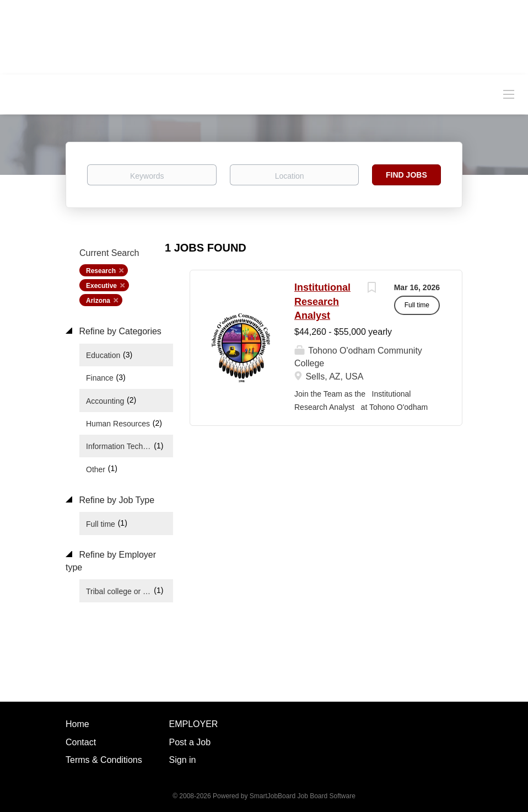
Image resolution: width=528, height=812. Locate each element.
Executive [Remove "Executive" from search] (101, 286)
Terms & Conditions (104, 760)
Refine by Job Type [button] (115, 500)
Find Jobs (406, 175)
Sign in (183, 760)
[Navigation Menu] (509, 94)
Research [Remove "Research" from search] (101, 271)
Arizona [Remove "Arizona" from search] (98, 301)
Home (77, 724)
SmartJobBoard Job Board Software (303, 796)
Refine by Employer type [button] (111, 561)
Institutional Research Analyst (322, 301)
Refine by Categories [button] (119, 331)
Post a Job (190, 742)
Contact (81, 742)
